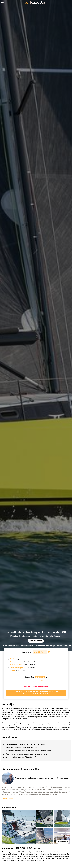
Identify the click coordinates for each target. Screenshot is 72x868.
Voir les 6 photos (36, 641)
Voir (63, 842)
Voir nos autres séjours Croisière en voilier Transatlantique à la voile (36, 693)
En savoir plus (7, 798)
